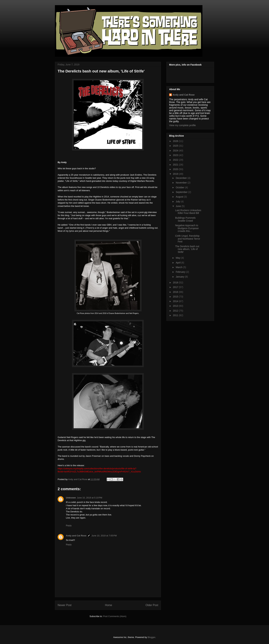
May (178, 258)
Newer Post (65, 605)
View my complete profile (182, 125)
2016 (176, 292)
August (180, 197)
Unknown (71, 498)
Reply (69, 525)
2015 (176, 297)
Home (109, 605)
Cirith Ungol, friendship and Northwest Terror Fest (188, 239)
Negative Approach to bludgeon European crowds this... (187, 228)
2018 (176, 283)
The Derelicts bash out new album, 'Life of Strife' (187, 249)
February (181, 272)
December (182, 178)
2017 (176, 287)
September (182, 192)
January (180, 277)
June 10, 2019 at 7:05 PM (104, 536)
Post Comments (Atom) (115, 616)
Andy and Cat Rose (76, 536)
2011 (176, 315)
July (178, 202)
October (180, 187)
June (179, 206)
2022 (176, 160)
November (182, 183)
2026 (176, 141)
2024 (176, 151)
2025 (176, 146)
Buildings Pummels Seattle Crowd (185, 219)
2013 (176, 306)
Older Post (152, 605)
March (179, 267)
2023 (176, 155)
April (178, 263)
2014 (176, 301)
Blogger (151, 637)
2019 (176, 174)
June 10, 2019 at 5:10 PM (90, 498)
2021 (176, 165)
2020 (176, 169)
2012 (176, 311)
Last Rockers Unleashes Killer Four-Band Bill (188, 212)
